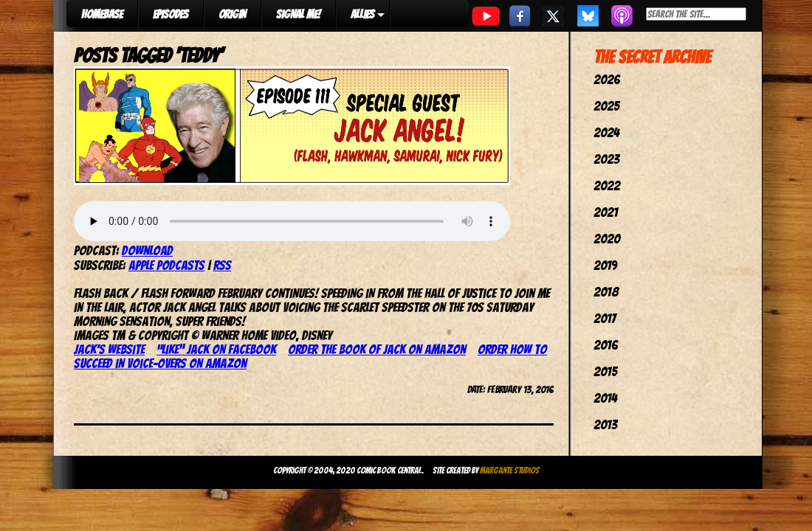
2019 (605, 265)
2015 (605, 371)
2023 (606, 159)
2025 (606, 106)
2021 (606, 212)
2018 (606, 292)
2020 (607, 239)
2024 (606, 132)
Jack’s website (109, 349)
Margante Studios (510, 470)
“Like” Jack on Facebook (216, 349)
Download (147, 250)
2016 (606, 345)
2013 (605, 424)
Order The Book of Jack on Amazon (377, 349)
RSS (222, 265)
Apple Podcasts (166, 265)
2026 (607, 79)
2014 (605, 398)
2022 (607, 185)
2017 (605, 318)
